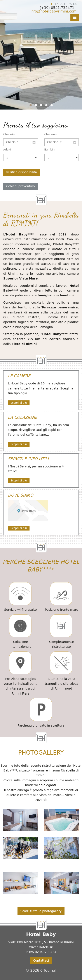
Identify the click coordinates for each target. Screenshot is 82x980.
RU (70, 4)
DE (61, 4)
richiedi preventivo (20, 186)
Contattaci (41, 961)
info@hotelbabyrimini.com (53, 11)
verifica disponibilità (22, 172)
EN (57, 4)
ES (75, 4)
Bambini (50, 149)
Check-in (9, 134)
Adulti (7, 149)
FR (66, 4)
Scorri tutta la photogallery (41, 911)
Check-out (51, 134)
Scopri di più (19, 403)
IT (53, 4)
